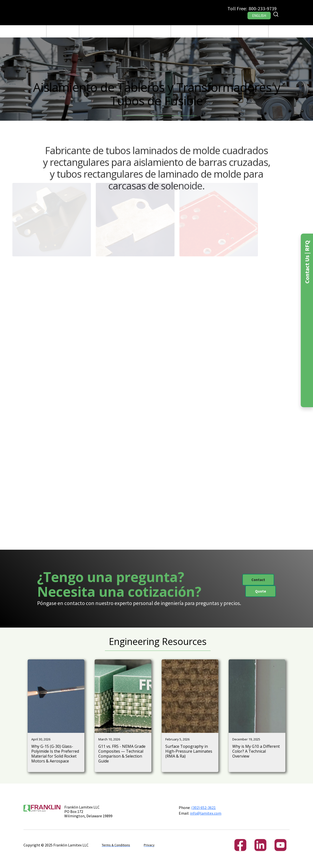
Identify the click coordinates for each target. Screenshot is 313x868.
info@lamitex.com (206, 813)
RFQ (275, 31)
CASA (39, 31)
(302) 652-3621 (203, 808)
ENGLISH (259, 16)
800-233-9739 (263, 8)
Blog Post (184, 31)
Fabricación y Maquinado (106, 31)
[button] (63, 31)
